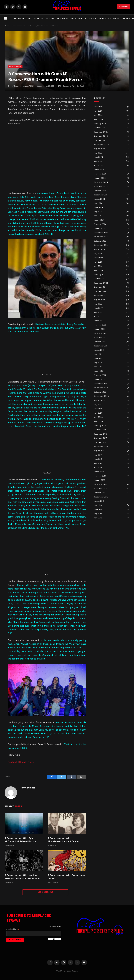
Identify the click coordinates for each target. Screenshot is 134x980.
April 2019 (98, 467)
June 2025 (98, 157)
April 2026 (98, 115)
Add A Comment (45, 892)
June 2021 (98, 358)
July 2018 (98, 505)
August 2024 (99, 199)
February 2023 (100, 274)
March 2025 (99, 170)
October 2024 (100, 191)
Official (22, 762)
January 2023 (100, 279)
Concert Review (44, 18)
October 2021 (100, 342)
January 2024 (100, 228)
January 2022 (100, 329)
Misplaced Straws (70, 971)
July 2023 (98, 254)
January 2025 (100, 178)
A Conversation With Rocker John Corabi (67, 877)
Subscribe (123, 7)
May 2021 (98, 363)
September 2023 (101, 245)
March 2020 (99, 421)
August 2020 (99, 400)
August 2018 (99, 501)
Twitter (31, 762)
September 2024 (101, 195)
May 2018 (98, 514)
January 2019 (99, 480)
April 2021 (98, 367)
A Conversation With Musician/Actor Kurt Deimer (64, 840)
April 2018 (98, 518)
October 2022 (100, 291)
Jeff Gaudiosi (16, 86)
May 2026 (98, 111)
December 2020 (101, 384)
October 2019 (100, 442)
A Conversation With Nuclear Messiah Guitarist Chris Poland (22, 877)
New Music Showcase (70, 18)
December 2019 (100, 434)
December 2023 (101, 233)
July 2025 (98, 153)
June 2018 (98, 509)
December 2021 (100, 333)
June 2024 (98, 207)
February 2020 (100, 426)
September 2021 (101, 346)
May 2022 (98, 312)
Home (7, 26)
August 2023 (99, 249)
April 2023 (98, 266)
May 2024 (98, 212)
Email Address (13, 929)
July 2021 (98, 354)
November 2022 (101, 287)
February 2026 (100, 123)
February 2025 (100, 174)
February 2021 (100, 375)
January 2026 (100, 128)
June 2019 (98, 459)
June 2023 (98, 258)
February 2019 (100, 476)
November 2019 (100, 438)
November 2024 (101, 186)
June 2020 (98, 409)
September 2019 (101, 446)
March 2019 (99, 472)
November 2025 (101, 136)
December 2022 (101, 283)
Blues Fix (91, 18)
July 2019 (98, 455)
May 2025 (98, 161)
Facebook (13, 762)
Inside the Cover (109, 18)
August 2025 (99, 149)
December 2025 (101, 132)
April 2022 (98, 316)
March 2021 (99, 371)
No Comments (65, 86)
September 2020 (101, 396)
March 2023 (99, 270)
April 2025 (98, 165)
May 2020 (98, 413)
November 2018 (100, 488)
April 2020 (98, 417)
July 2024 (98, 203)
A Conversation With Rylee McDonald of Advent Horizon (21, 840)
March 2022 (99, 321)
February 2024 (100, 224)
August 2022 (99, 300)
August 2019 (99, 451)
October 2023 (100, 241)
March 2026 (99, 119)
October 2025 (100, 140)
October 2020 (100, 392)
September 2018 (101, 497)
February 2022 (100, 325)
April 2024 (98, 216)
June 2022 (98, 308)
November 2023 (101, 237)
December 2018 (100, 484)
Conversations (22, 18)
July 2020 (98, 405)
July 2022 (98, 304)
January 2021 (99, 379)
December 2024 (101, 182)
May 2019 (98, 463)
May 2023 (98, 262)
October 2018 (100, 493)
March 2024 (99, 220)
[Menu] (6, 18)
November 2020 (101, 388)
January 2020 (100, 430)
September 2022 (101, 295)
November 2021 (100, 337)
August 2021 (99, 350)
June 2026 (98, 107)
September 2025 (101, 144)
